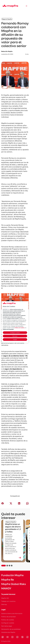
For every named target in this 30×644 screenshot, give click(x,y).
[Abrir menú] (26, 6)
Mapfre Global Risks (14, 584)
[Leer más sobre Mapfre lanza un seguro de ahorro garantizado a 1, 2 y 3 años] (13, 558)
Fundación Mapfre (12, 575)
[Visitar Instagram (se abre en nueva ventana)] (12, 637)
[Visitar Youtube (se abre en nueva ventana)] (8, 637)
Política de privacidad (8, 617)
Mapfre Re (8, 580)
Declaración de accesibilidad (11, 629)
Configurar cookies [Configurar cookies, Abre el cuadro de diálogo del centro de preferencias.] (15, 333)
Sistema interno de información (12, 613)
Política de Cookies (19, 328)
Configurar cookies (8, 623)
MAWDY (6, 588)
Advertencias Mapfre (8, 632)
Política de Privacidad (8, 329)
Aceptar (15, 340)
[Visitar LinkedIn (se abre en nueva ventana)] (17, 637)
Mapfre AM (5, 598)
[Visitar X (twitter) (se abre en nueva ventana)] (22, 637)
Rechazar (15, 336)
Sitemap (4, 604)
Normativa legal (7, 626)
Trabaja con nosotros (8, 601)
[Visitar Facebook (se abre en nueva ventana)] (3, 637)
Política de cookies (8, 620)
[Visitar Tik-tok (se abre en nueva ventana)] (27, 637)
